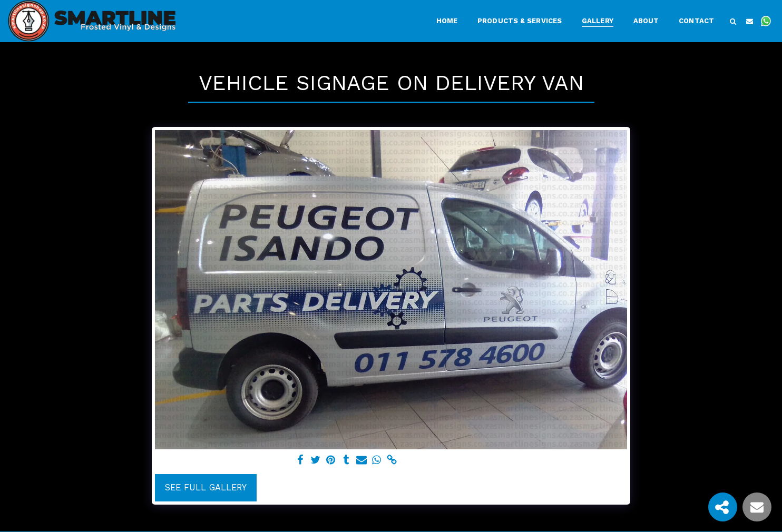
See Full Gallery (206, 487)
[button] (733, 21)
